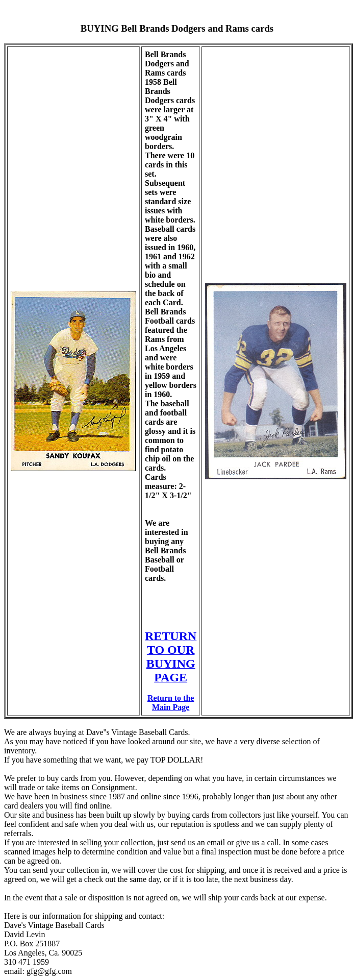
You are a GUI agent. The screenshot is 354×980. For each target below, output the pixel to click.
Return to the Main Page (171, 703)
